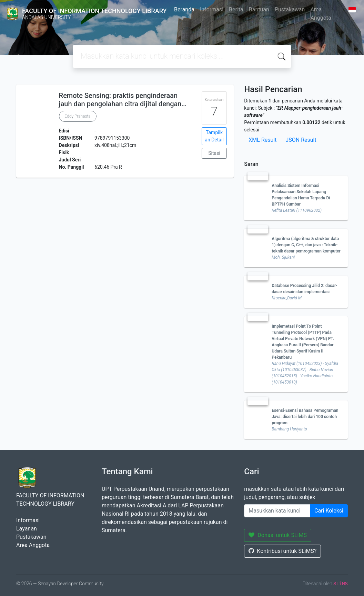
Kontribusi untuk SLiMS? (282, 551)
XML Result (262, 140)
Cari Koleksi (329, 511)
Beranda (184, 9)
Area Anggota (321, 14)
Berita (236, 9)
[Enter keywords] (277, 511)
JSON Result (301, 140)
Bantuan (259, 9)
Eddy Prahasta (78, 116)
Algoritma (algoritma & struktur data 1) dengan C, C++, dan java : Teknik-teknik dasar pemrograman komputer (306, 245)
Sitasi (214, 153)
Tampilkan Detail (214, 136)
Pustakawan (290, 9)
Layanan (27, 529)
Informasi (212, 9)
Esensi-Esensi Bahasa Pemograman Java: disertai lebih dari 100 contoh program (305, 417)
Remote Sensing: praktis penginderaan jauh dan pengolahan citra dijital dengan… (123, 100)
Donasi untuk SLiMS (278, 535)
